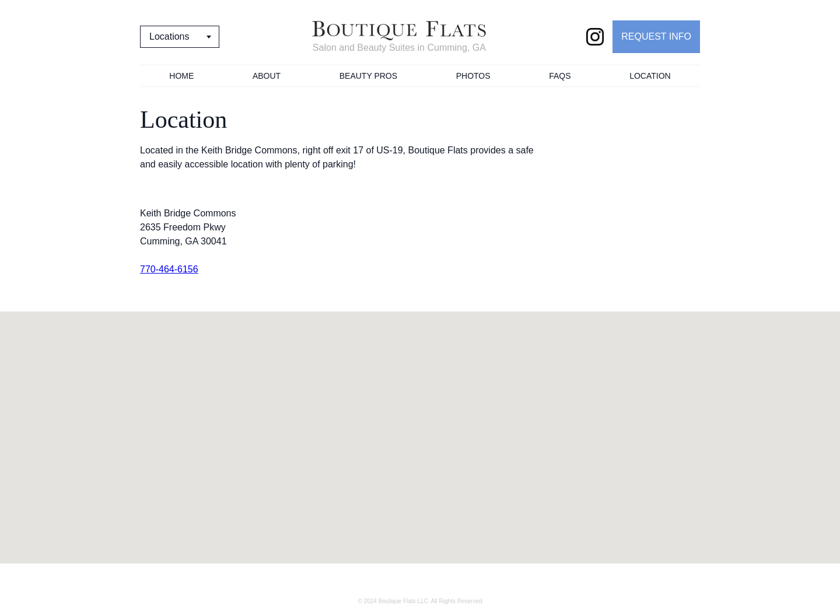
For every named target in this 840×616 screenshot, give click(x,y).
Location (650, 76)
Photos (473, 76)
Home (181, 76)
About (267, 76)
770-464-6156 (169, 269)
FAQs (560, 76)
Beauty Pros (368, 76)
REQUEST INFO (656, 36)
